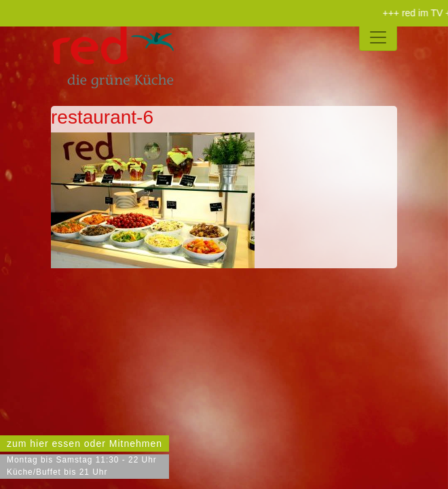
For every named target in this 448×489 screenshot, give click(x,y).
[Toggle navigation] (378, 37)
